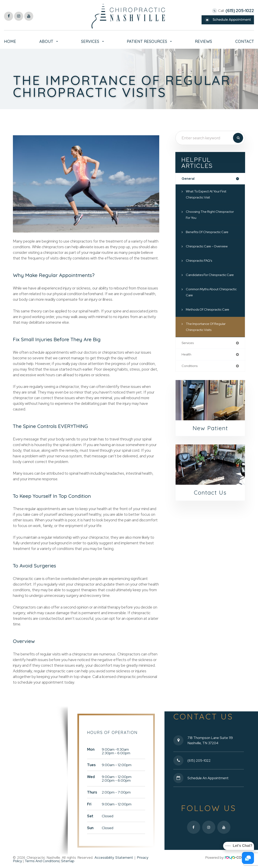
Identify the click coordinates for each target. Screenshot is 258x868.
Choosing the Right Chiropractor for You (212, 215)
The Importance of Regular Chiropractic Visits (208, 327)
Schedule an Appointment (208, 777)
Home (10, 41)
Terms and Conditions (42, 860)
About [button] (49, 41)
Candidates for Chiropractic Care (212, 275)
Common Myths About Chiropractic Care (204, 293)
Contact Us (210, 494)
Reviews (203, 41)
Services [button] (92, 41)
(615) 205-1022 (240, 11)
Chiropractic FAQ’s (200, 261)
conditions (190, 367)
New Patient (210, 430)
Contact (245, 41)
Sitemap (68, 860)
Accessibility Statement (114, 857)
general (188, 179)
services (189, 344)
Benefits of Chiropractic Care (210, 232)
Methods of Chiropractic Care (210, 310)
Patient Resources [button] (149, 41)
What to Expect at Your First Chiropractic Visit (209, 195)
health (187, 355)
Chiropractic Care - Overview (209, 247)
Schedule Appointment (232, 20)
